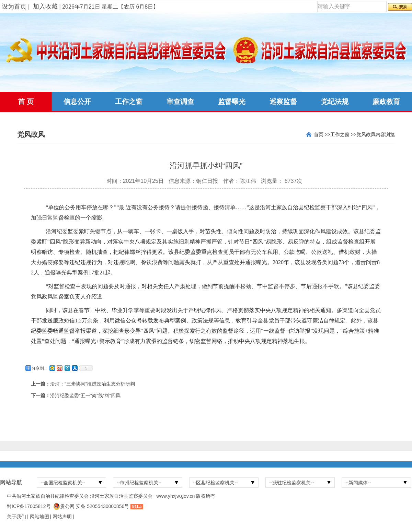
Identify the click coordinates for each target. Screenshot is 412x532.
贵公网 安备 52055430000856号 (95, 506)
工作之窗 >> (343, 134)
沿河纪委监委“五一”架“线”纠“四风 (85, 395)
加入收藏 (45, 7)
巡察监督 (283, 102)
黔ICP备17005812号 (29, 506)
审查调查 (180, 102)
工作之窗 (129, 102)
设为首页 (14, 7)
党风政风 (366, 134)
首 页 (26, 102)
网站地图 (39, 517)
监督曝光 (232, 102)
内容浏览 (385, 134)
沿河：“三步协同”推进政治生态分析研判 (93, 384)
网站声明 (62, 517)
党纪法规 (335, 102)
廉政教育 (386, 102)
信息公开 (77, 102)
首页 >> (322, 134)
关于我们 (16, 517)
